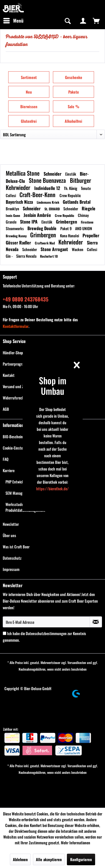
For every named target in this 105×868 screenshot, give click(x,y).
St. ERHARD (52, 209)
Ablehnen (20, 859)
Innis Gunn (13, 215)
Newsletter (11, 524)
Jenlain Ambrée (38, 215)
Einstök (71, 174)
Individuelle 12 (48, 188)
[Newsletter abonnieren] (96, 622)
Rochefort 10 (49, 256)
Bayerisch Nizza (20, 202)
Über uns (9, 535)
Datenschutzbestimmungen (46, 633)
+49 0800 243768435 (26, 299)
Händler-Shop (13, 353)
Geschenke (74, 77)
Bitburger (80, 180)
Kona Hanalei (70, 236)
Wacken (78, 249)
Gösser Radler (19, 243)
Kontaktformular (16, 326)
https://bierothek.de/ (52, 489)
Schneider (53, 174)
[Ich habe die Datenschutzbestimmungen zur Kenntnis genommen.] (5, 633)
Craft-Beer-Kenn (38, 194)
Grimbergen (67, 222)
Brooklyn (13, 209)
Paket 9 (66, 228)
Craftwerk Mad (45, 243)
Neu (29, 92)
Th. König (71, 188)
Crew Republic (70, 195)
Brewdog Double (42, 228)
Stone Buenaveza (48, 180)
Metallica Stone (23, 173)
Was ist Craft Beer (16, 547)
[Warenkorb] (96, 21)
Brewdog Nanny (17, 236)
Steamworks (15, 228)
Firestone (87, 222)
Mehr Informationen (76, 843)
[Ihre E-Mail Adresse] (46, 622)
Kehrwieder (19, 187)
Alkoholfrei (73, 121)
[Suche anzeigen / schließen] (67, 21)
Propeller (91, 235)
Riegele (89, 208)
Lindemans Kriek (48, 202)
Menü (13, 20)
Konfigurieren (81, 859)
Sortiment (29, 77)
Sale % (73, 106)
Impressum (11, 569)
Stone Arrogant (55, 249)
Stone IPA (29, 222)
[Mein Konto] (83, 21)
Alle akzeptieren (49, 859)
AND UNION (84, 228)
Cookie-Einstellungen (53, 680)
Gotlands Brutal (77, 202)
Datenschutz (12, 558)
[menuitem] (13, 21)
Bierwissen (29, 106)
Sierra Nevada (27, 256)
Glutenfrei (29, 121)
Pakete (74, 92)
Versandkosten (77, 662)
